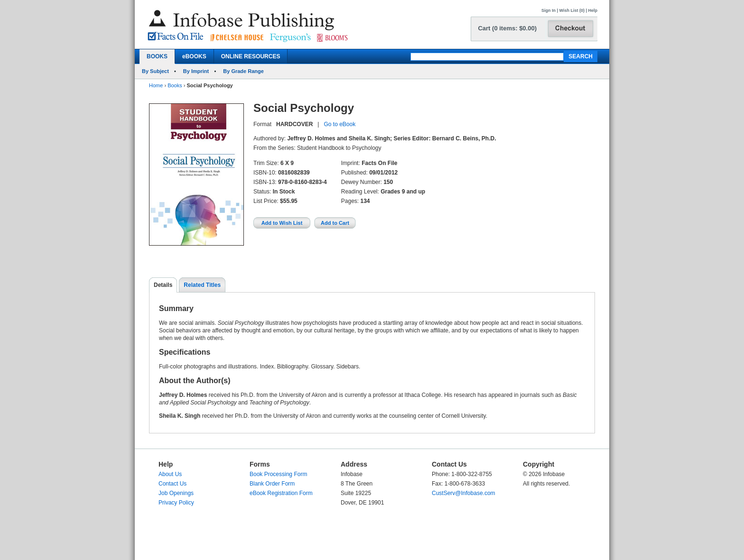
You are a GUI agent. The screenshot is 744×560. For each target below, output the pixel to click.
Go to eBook (339, 124)
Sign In (549, 10)
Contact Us (172, 484)
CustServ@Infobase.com (464, 493)
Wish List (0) (572, 10)
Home (156, 85)
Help (593, 10)
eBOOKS (194, 56)
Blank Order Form (272, 484)
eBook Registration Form (281, 493)
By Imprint (196, 71)
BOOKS (157, 56)
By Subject (155, 71)
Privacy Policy (176, 503)
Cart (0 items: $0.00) (507, 28)
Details (163, 285)
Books (175, 85)
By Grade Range (243, 71)
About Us (170, 474)
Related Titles (202, 285)
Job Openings (176, 493)
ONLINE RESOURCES (251, 56)
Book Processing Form (278, 474)
